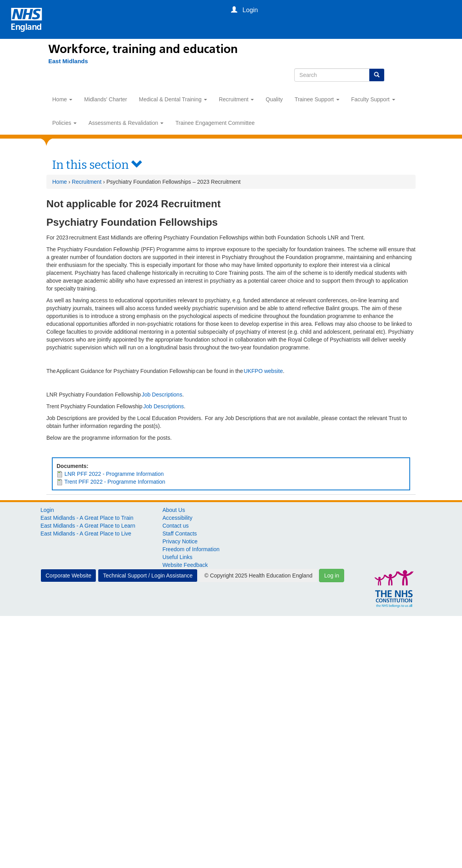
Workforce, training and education (143, 49)
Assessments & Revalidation (126, 123)
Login (47, 510)
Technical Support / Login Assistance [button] (148, 576)
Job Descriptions (162, 395)
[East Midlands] (64, 61)
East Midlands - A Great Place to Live (86, 534)
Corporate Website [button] (68, 576)
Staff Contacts (180, 534)
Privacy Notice (180, 541)
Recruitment (236, 99)
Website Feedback (185, 565)
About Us (174, 510)
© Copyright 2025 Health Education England (258, 576)
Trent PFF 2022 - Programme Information (115, 482)
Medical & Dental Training (173, 99)
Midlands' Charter (105, 99)
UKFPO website (263, 371)
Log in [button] (332, 576)
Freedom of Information (191, 549)
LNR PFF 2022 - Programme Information (114, 474)
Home (62, 99)
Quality (274, 99)
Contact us (175, 526)
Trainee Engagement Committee (215, 123)
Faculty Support (373, 99)
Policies (64, 123)
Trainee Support (317, 99)
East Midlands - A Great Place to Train (87, 518)
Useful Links (177, 557)
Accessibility (177, 518)
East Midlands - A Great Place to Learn (88, 526)
